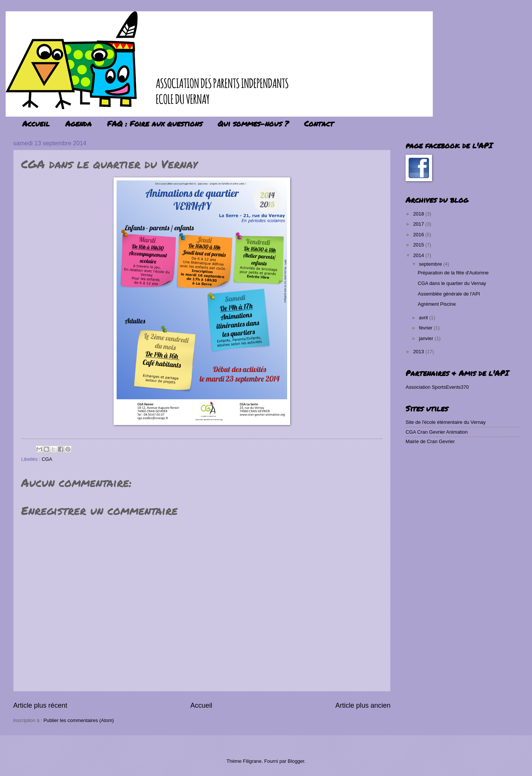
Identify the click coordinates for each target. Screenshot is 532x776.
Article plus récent (40, 705)
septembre (431, 264)
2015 (419, 245)
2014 (419, 255)
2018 (419, 214)
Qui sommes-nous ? (253, 123)
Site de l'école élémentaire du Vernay (446, 422)
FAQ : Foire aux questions (155, 123)
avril (424, 318)
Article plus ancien (363, 705)
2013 (419, 352)
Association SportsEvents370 (437, 387)
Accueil (36, 123)
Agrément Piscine (437, 304)
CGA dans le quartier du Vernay (452, 283)
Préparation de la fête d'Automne (453, 273)
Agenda (78, 123)
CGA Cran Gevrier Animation (437, 432)
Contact (319, 123)
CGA (47, 459)
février (426, 328)
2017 (419, 224)
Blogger (296, 761)
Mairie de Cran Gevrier (430, 441)
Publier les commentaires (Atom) (79, 720)
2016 (419, 235)
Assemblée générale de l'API (449, 294)
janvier (427, 338)
